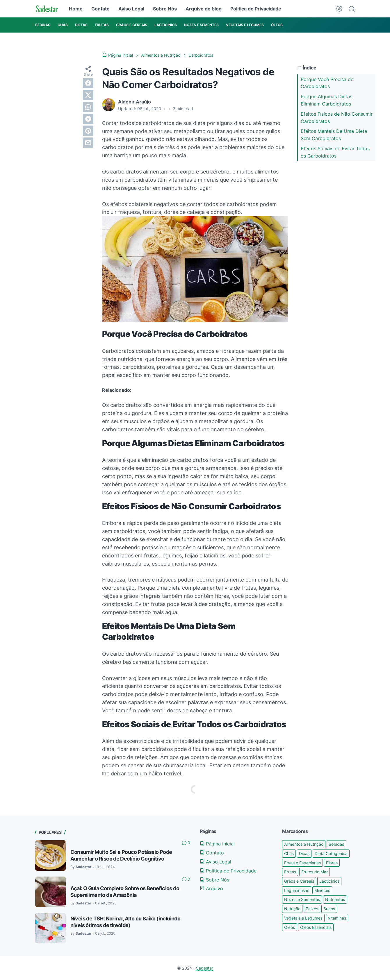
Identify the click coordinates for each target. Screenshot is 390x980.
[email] (88, 143)
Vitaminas (337, 918)
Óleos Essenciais (316, 927)
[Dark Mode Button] (339, 9)
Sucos (329, 909)
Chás (289, 853)
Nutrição (292, 909)
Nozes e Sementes (302, 899)
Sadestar (205, 968)
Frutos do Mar (315, 872)
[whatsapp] (88, 107)
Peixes (312, 909)
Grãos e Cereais (299, 881)
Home (76, 9)
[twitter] (88, 95)
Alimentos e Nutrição (304, 844)
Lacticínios (329, 881)
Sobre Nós (165, 9)
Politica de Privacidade (256, 9)
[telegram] (88, 119)
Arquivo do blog (204, 9)
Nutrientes (335, 899)
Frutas (290, 872)
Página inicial (217, 844)
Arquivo (211, 888)
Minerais (322, 890)
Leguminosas (297, 890)
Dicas (304, 853)
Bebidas (336, 844)
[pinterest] (88, 131)
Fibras (332, 863)
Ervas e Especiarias (302, 863)
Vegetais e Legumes (303, 918)
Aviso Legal (131, 9)
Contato (100, 9)
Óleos (290, 927)
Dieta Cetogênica (331, 853)
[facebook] (88, 83)
